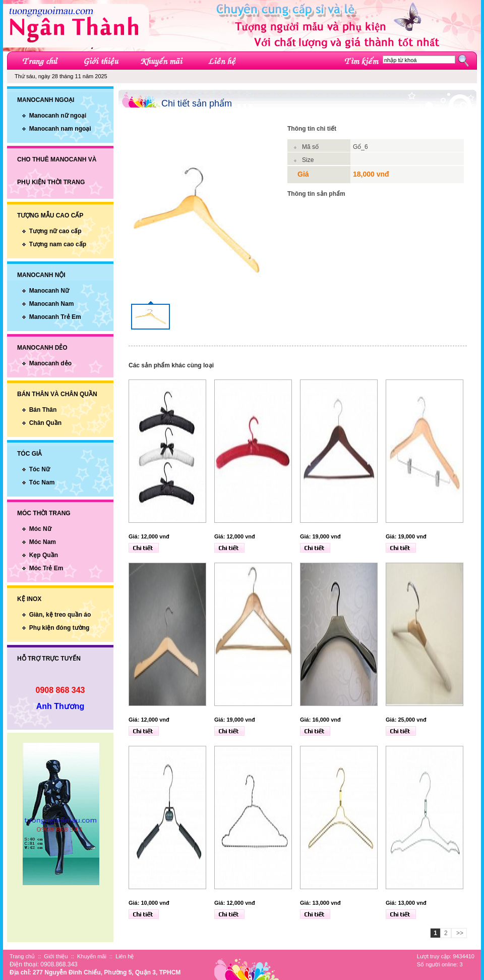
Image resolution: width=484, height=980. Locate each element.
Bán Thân (43, 410)
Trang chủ (22, 956)
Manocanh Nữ (49, 291)
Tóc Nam (42, 482)
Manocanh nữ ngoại (58, 116)
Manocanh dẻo (50, 363)
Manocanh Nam (52, 304)
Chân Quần (45, 423)
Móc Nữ (40, 529)
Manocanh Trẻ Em (55, 317)
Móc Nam (43, 542)
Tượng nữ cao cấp (55, 231)
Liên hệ (125, 956)
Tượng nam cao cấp (58, 244)
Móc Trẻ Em (46, 568)
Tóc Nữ (40, 469)
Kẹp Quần (44, 555)
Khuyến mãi (92, 956)
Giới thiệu (56, 956)
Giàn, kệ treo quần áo (60, 615)
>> (459, 933)
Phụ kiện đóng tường (59, 628)
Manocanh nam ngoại (60, 129)
